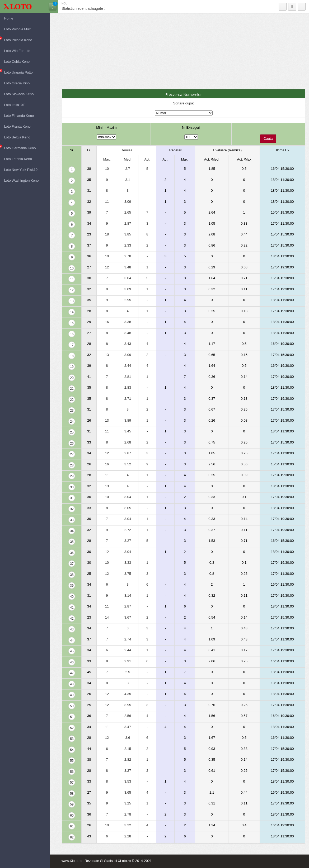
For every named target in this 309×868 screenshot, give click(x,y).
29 (72, 476)
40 (72, 597)
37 (72, 564)
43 (72, 629)
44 (72, 640)
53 (72, 739)
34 (72, 531)
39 (72, 586)
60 (72, 816)
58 (72, 794)
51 (72, 717)
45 (72, 651)
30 (72, 487)
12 (72, 290)
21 (72, 389)
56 (72, 772)
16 (72, 334)
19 (72, 367)
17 (72, 345)
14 (72, 312)
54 (72, 750)
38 (72, 575)
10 (72, 268)
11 (72, 279)
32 (72, 509)
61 (72, 826)
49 (72, 695)
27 (72, 454)
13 (72, 301)
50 (72, 706)
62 (72, 837)
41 (72, 607)
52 (72, 728)
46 (72, 662)
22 (72, 400)
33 (72, 520)
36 (72, 553)
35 (72, 542)
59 (72, 804)
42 (72, 619)
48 (72, 684)
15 (72, 323)
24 (72, 422)
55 (72, 761)
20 (72, 378)
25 (72, 432)
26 (72, 443)
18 (72, 356)
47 (72, 673)
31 (72, 498)
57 (72, 783)
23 (72, 411)
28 (72, 465)
